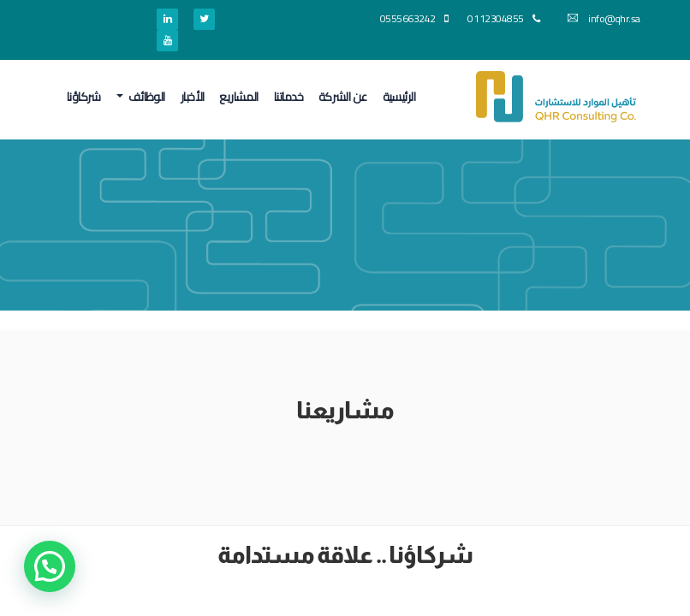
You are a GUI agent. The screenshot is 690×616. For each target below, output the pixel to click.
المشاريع (239, 97)
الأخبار (193, 97)
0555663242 (414, 18)
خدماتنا (288, 97)
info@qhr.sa (604, 18)
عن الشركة (343, 97)
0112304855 (503, 18)
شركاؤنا (84, 97)
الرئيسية (399, 97)
